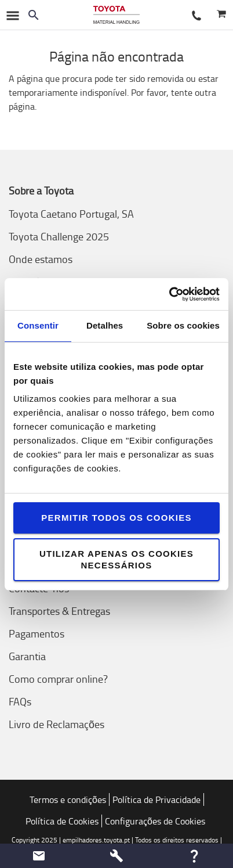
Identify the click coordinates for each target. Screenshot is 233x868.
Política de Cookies (62, 821)
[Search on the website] (34, 15)
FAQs (20, 701)
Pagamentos (37, 633)
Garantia (27, 656)
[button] (39, 856)
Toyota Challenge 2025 (59, 236)
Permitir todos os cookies (116, 518)
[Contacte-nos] (197, 15)
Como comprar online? (58, 679)
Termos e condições (68, 799)
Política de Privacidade (156, 799)
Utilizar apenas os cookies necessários (116, 559)
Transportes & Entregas (59, 611)
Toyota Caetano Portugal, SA (71, 214)
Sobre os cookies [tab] (183, 325)
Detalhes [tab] (105, 325)
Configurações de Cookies (155, 821)
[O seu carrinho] (221, 15)
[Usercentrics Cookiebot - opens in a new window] (169, 294)
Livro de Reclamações (57, 724)
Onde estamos (41, 259)
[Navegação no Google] (12, 15)
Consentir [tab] (38, 325)
